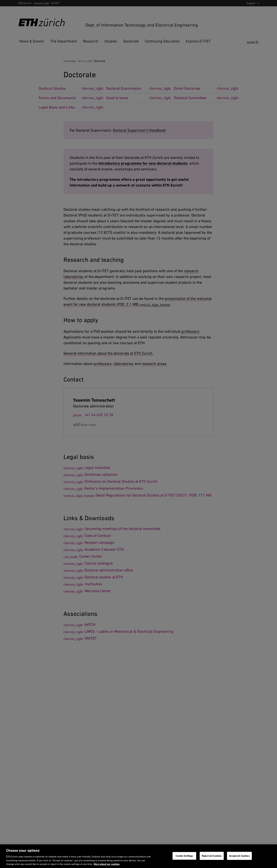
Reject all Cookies (212, 856)
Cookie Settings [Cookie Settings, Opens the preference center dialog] (184, 856)
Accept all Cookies (239, 856)
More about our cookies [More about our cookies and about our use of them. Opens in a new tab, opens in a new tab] (107, 864)
